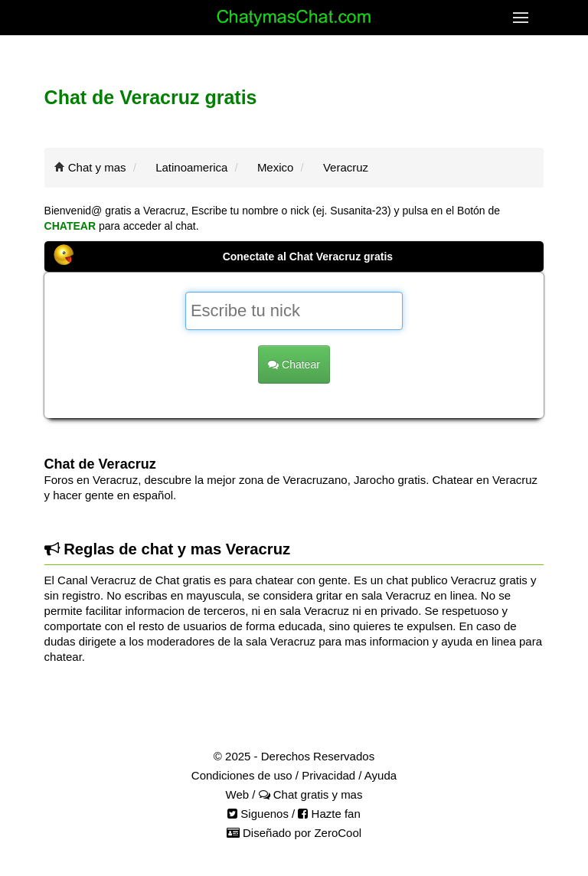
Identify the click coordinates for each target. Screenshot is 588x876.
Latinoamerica (191, 167)
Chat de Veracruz (100, 464)
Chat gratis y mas (311, 794)
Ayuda (381, 775)
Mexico (276, 167)
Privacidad (328, 775)
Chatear (294, 364)
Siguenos (258, 814)
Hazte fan (329, 814)
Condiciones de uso (242, 775)
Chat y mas (97, 167)
